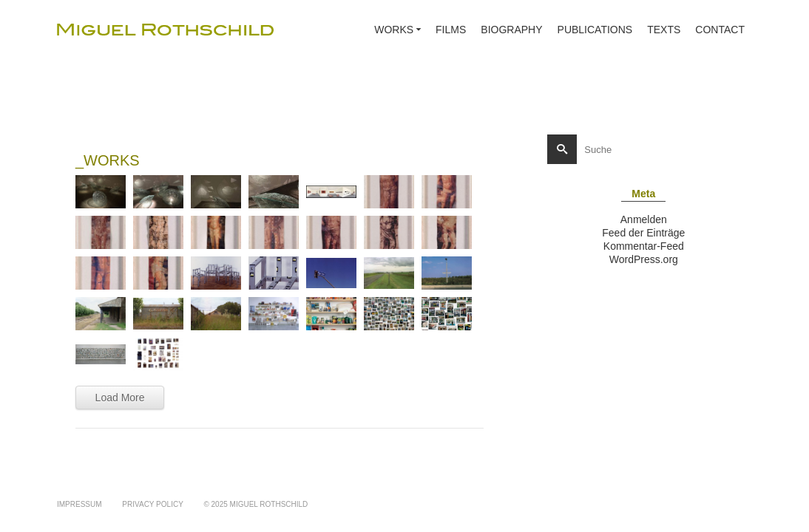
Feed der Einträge (643, 233)
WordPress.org (644, 259)
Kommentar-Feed (644, 246)
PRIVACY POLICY (152, 504)
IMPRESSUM (79, 504)
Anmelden (644, 219)
